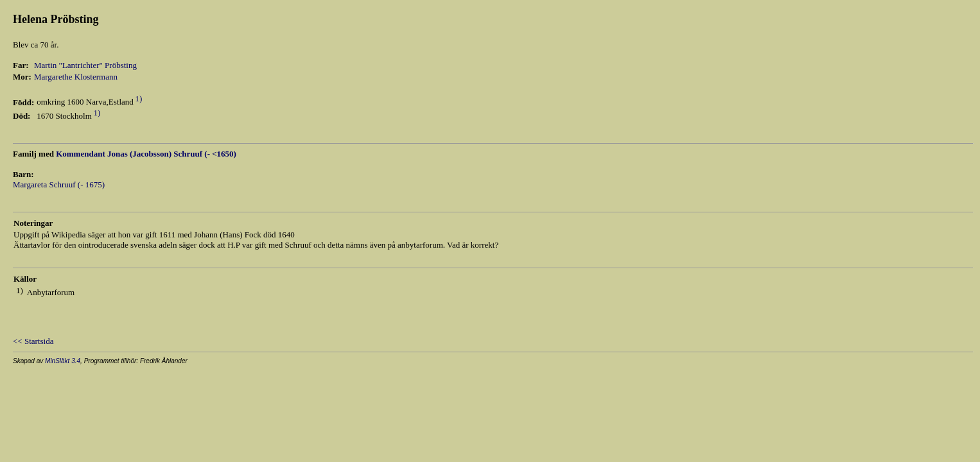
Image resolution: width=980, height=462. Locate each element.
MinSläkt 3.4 (63, 361)
